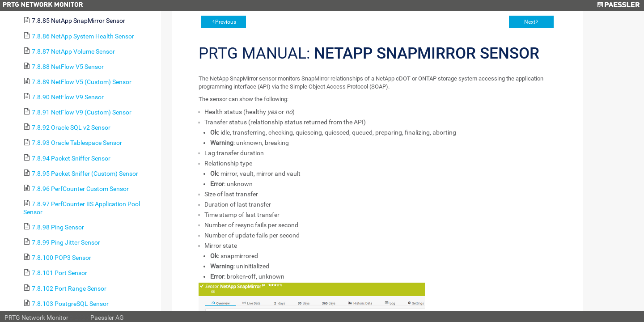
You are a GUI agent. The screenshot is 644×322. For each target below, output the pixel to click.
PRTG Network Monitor (36, 318)
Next (530, 22)
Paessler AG (107, 318)
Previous (226, 22)
